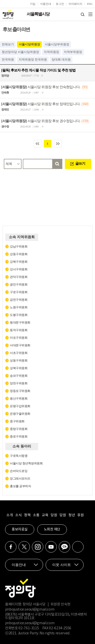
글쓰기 (80, 164)
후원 (80, 515)
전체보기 (8, 44)
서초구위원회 (19, 353)
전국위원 (8, 60)
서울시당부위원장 (57, 44)
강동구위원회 (19, 254)
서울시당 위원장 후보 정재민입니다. (41, 104)
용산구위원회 (19, 399)
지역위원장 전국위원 (33, 60)
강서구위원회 (19, 269)
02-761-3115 (29, 628)
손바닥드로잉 (19, 471)
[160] (85, 104)
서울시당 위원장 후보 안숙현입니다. (41, 87)
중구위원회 (17, 421)
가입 (33, 4)
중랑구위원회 (19, 429)
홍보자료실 (20, 529)
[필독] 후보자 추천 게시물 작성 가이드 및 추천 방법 (38, 70)
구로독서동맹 (19, 456)
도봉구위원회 (19, 315)
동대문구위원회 (20, 323)
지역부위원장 (73, 52)
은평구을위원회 (20, 414)
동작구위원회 (19, 330)
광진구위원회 (19, 285)
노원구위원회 (19, 307)
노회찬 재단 (52, 529)
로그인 (60, 4)
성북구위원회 (19, 368)
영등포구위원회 (20, 391)
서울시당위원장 (29, 44)
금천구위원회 (19, 300)
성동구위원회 (19, 361)
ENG (90, 4)
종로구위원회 (19, 437)
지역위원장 (51, 52)
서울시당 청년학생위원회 (26, 463)
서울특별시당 (38, 14)
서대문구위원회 (20, 345)
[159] (85, 121)
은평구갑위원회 (20, 406)
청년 (72, 515)
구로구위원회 (19, 292)
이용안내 (46, 4)
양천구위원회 (19, 383)
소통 (36, 515)
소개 (9, 515)
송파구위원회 (19, 376)
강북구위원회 (19, 262)
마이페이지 (75, 4)
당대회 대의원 (61, 60)
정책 (27, 515)
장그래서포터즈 (20, 479)
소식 (18, 515)
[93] (85, 87)
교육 (45, 515)
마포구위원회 (19, 338)
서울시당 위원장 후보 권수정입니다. (41, 121)
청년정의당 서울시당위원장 (20, 52)
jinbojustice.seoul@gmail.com (30, 610)
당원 (54, 515)
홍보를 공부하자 (20, 486)
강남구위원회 (19, 247)
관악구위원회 (19, 277)
